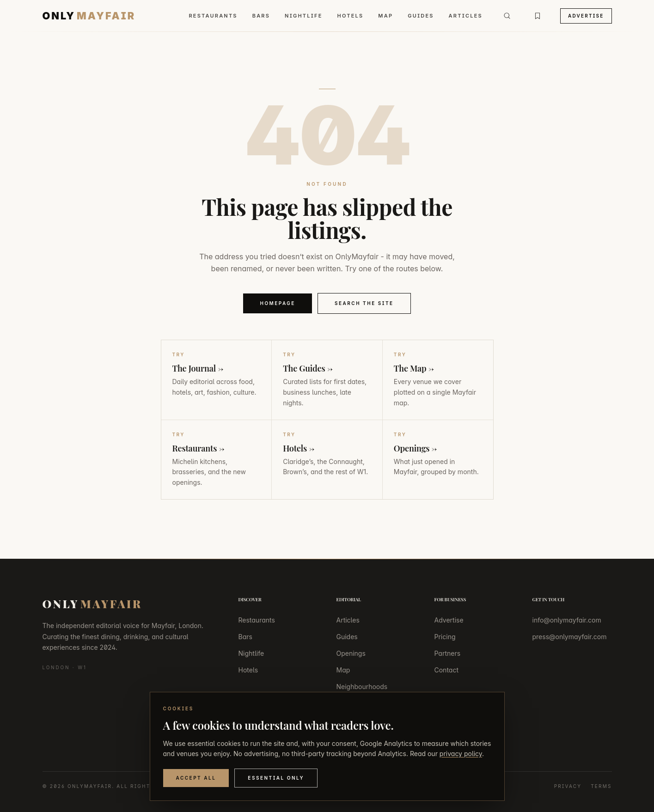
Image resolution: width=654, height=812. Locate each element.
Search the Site (364, 303)
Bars (261, 16)
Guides (421, 16)
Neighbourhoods (362, 687)
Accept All (196, 778)
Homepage (278, 303)
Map (385, 16)
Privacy (568, 786)
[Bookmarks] (538, 16)
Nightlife (303, 16)
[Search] (507, 16)
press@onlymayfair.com (570, 637)
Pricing (445, 637)
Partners (448, 653)
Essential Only (276, 778)
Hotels (351, 16)
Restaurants (213, 16)
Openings (351, 653)
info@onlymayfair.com (567, 620)
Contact (447, 670)
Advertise (586, 16)
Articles (466, 16)
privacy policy (461, 754)
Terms (601, 786)
